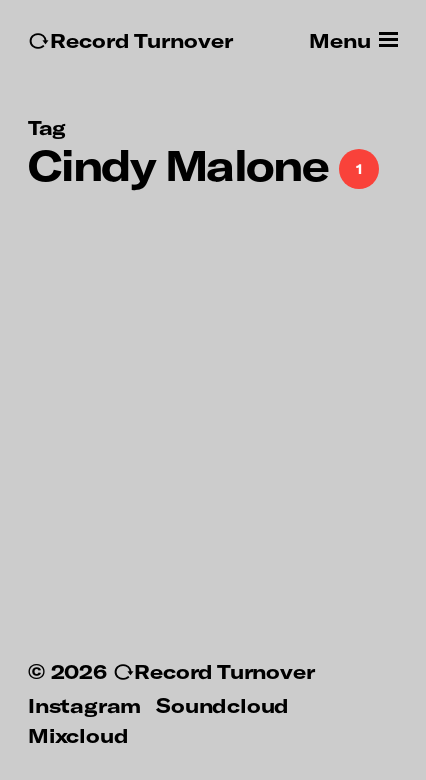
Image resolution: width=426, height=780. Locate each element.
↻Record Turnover (130, 40)
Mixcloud (78, 735)
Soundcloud (222, 705)
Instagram (84, 705)
